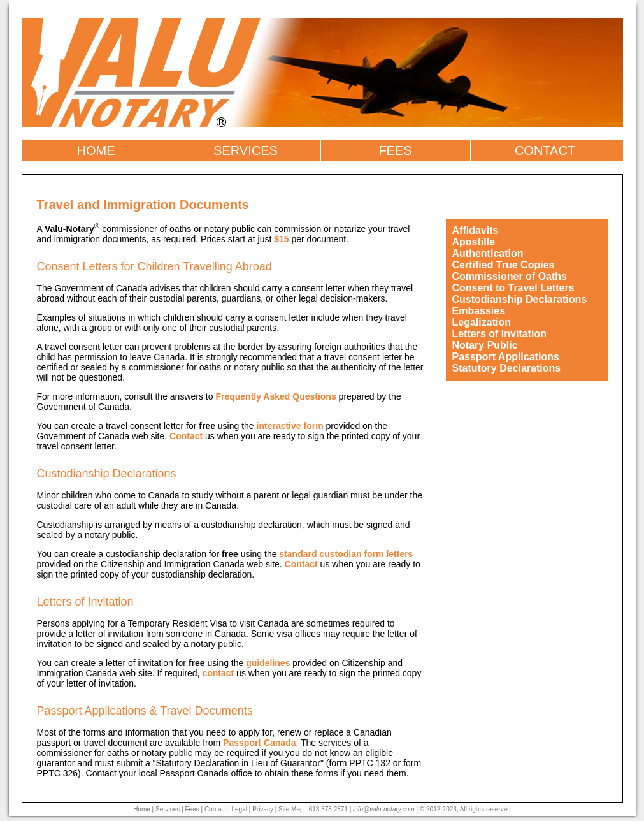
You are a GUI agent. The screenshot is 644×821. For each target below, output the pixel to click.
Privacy (263, 809)
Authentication (488, 253)
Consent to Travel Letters (513, 288)
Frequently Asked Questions (275, 396)
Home (142, 809)
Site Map (291, 809)
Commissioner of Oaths (510, 276)
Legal (240, 809)
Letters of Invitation (499, 334)
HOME (96, 150)
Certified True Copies (504, 265)
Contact (186, 436)
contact (218, 673)
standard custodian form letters (346, 554)
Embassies (479, 311)
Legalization (482, 322)
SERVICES (246, 150)
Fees (192, 809)
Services (168, 809)
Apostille (474, 242)
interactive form (290, 426)
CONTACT (545, 150)
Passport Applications (506, 357)
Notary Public (485, 345)
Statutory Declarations (507, 368)
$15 (281, 239)
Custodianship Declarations (520, 299)
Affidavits (476, 230)
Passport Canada (259, 743)
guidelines (268, 663)
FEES (395, 150)
